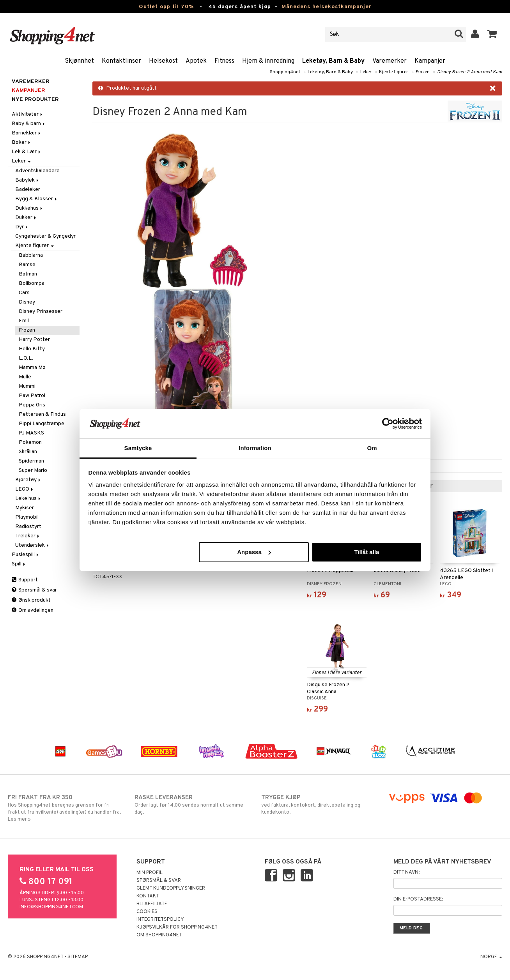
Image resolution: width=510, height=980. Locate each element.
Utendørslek (33, 545)
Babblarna (31, 255)
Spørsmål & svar (34, 590)
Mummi (27, 386)
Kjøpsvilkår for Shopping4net (177, 927)
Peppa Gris (32, 405)
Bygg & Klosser (37, 199)
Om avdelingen (33, 610)
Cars (24, 293)
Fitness (224, 61)
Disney (27, 302)
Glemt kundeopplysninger (171, 888)
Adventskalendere (37, 171)
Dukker (26, 218)
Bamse (27, 265)
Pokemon (30, 442)
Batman (28, 274)
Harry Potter (34, 340)
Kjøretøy (28, 480)
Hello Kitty (32, 349)
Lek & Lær (27, 152)
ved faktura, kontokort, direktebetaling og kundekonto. (318, 805)
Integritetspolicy (160, 920)
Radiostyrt (28, 527)
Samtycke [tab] (138, 448)
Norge (491, 957)
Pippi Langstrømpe (42, 424)
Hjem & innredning (268, 61)
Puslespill (26, 555)
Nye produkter (35, 100)
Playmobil (27, 517)
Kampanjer (430, 61)
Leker (366, 72)
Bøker (22, 142)
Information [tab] (255, 448)
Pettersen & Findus (42, 414)
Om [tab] (372, 448)
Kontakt (148, 896)
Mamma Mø (32, 368)
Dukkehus (29, 208)
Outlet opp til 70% (166, 7)
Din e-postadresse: (418, 899)
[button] (492, 34)
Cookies (147, 912)
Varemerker (390, 61)
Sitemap (78, 957)
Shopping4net (285, 72)
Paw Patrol (32, 396)
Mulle (25, 377)
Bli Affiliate (152, 904)
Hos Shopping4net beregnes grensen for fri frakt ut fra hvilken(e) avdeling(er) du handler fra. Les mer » (65, 808)
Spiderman (31, 461)
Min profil (150, 873)
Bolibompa (32, 283)
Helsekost (163, 61)
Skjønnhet (79, 61)
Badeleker (28, 190)
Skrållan (28, 452)
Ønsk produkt (31, 600)
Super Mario (33, 471)
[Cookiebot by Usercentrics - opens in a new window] (388, 424)
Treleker (28, 536)
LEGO (25, 489)
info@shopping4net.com (51, 907)
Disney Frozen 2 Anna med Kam (470, 72)
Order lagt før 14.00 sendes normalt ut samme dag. (192, 805)
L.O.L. (26, 358)
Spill (19, 564)
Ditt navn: (406, 872)
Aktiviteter (28, 114)
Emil (24, 321)
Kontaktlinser (121, 61)
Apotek (196, 61)
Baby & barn (29, 124)
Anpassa (254, 552)
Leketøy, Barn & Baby (333, 61)
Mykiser (25, 508)
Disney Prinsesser (41, 312)
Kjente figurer (394, 72)
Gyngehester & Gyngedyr (45, 236)
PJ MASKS (31, 433)
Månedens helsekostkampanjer (327, 7)
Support (25, 580)
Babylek (27, 180)
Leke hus (28, 499)
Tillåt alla (367, 552)
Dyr (22, 227)
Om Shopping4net (159, 935)
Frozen (423, 72)
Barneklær (27, 133)
